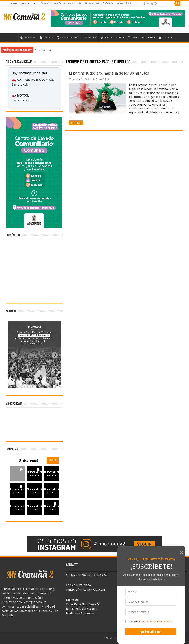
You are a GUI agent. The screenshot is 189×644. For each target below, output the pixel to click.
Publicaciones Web (68, 38)
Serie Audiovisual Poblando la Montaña (61, 3)
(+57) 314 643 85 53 (94, 575)
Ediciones (46, 38)
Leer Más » (76, 123)
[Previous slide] (14, 355)
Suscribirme (149, 631)
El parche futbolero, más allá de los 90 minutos (109, 73)
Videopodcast (124, 3)
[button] (17, 474)
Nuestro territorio (111, 38)
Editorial (90, 38)
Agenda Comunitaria (141, 38)
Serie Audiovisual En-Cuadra (99, 3)
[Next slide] (55, 355)
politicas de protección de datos (156, 622)
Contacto (165, 38)
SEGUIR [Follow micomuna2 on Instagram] (53, 460)
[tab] (23, 385)
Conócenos (28, 38)
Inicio (13, 37)
